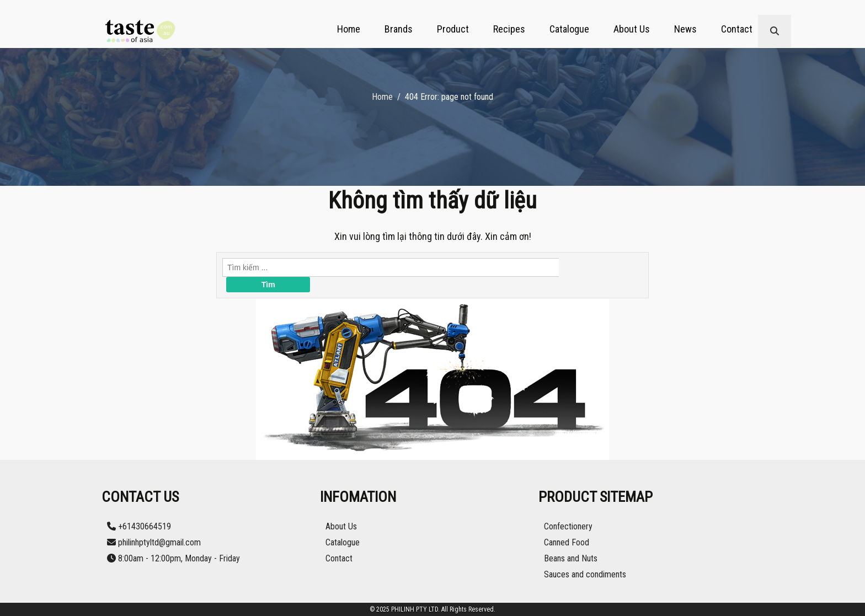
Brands (399, 29)
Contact (737, 29)
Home (349, 29)
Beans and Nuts (571, 558)
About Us (632, 29)
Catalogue (569, 29)
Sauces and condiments (585, 574)
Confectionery (568, 526)
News (685, 29)
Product (453, 29)
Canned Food (567, 542)
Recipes (509, 29)
